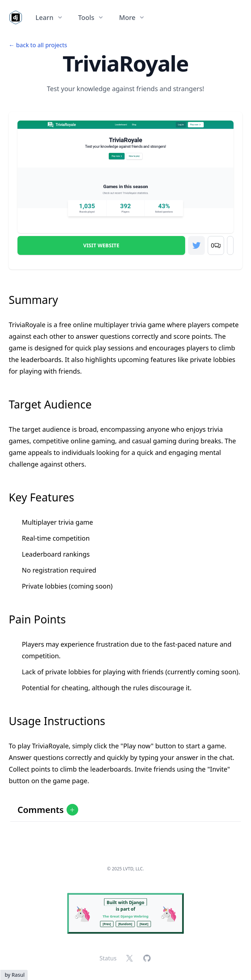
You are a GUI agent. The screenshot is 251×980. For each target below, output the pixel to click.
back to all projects (41, 45)
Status (108, 958)
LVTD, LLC (133, 869)
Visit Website (101, 245)
